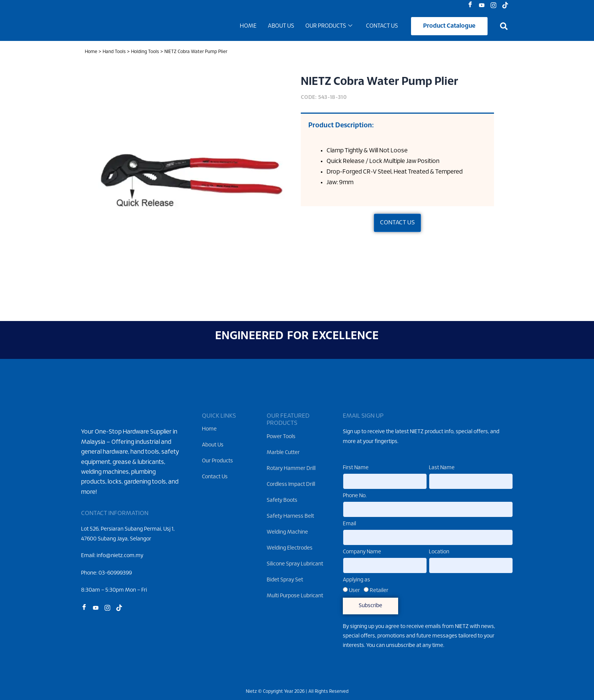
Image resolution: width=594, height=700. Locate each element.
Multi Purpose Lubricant (295, 596)
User (354, 591)
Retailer (379, 591)
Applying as (356, 580)
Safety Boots (282, 500)
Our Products (329, 27)
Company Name (362, 552)
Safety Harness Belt (290, 516)
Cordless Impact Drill (291, 485)
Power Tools (281, 437)
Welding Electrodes (290, 548)
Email (349, 524)
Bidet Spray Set (285, 580)
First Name (356, 468)
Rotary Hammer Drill (291, 469)
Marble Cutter (283, 453)
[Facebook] (472, 6)
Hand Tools (114, 54)
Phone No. (355, 496)
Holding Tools (145, 54)
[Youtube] (484, 6)
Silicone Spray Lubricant (295, 564)
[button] (504, 27)
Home (248, 27)
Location (439, 552)
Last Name (442, 468)
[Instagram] (495, 6)
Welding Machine (287, 532)
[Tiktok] (507, 6)
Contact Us (382, 27)
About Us (281, 27)
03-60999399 (115, 585)
